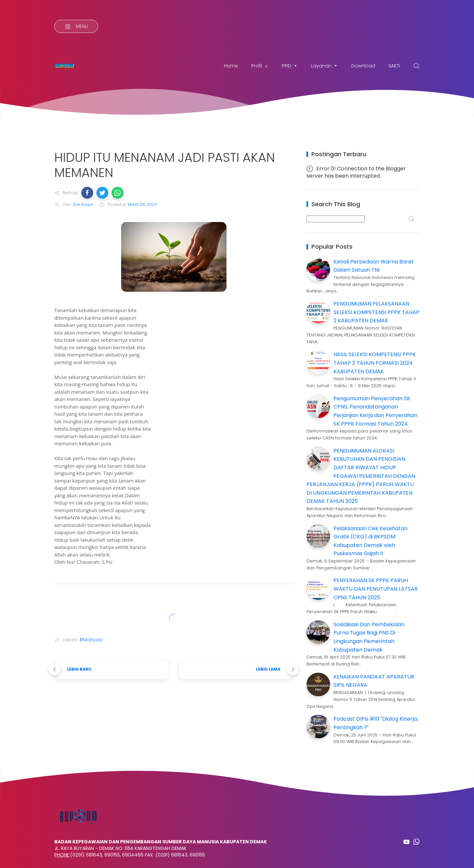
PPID (290, 66)
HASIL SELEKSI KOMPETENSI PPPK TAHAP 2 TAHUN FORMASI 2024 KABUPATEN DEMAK (375, 363)
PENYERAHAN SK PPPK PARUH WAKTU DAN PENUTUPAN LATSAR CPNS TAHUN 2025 (376, 589)
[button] (87, 193)
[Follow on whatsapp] (416, 842)
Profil (260, 66)
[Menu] (76, 26)
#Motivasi (91, 640)
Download (363, 66)
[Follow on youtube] (407, 842)
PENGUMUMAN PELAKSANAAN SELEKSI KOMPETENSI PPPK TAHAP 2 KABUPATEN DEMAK (376, 312)
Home (231, 66)
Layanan (325, 66)
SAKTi (394, 66)
